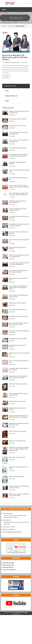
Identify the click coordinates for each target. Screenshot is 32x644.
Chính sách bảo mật (8, 567)
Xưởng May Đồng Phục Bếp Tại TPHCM (17, 163)
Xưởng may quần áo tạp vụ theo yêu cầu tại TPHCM (19, 394)
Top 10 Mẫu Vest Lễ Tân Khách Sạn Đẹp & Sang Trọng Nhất (19, 271)
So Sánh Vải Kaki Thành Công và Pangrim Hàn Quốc (18, 209)
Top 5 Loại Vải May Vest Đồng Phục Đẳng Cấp (19, 233)
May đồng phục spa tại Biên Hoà (18, 310)
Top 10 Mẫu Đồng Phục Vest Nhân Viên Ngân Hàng (18, 133)
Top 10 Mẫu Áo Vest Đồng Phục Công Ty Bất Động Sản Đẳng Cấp (19, 264)
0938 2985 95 (12, 529)
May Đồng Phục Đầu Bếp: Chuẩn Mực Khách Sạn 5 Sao (19, 424)
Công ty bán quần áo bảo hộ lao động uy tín (19, 171)
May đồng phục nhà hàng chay (17, 401)
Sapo (19, 614)
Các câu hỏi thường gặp (9, 570)
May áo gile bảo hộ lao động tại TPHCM (18, 346)
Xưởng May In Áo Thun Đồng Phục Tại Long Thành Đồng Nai (19, 225)
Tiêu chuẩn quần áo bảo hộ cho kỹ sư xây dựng (19, 217)
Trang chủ (4, 26)
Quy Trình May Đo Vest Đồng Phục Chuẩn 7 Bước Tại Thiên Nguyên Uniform (18, 288)
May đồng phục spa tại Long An (18, 303)
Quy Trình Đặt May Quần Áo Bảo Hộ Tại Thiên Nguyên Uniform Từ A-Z (19, 155)
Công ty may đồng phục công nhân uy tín (19, 240)
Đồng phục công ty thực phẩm (17, 457)
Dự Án (7, 91)
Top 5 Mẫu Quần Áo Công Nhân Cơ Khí (18, 178)
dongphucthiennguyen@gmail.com (14, 532)
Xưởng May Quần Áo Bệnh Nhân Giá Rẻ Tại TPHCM (19, 369)
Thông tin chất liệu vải (11, 96)
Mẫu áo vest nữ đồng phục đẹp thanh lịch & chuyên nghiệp (19, 495)
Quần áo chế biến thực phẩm (17, 477)
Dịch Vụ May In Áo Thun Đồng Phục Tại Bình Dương (19, 296)
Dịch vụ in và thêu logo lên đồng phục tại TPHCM (19, 332)
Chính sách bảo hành (8, 565)
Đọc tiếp (6, 77)
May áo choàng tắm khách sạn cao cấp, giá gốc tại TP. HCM (18, 324)
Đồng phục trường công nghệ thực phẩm (18, 468)
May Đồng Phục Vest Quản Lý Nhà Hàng (18, 279)
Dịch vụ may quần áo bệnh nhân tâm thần (19, 361)
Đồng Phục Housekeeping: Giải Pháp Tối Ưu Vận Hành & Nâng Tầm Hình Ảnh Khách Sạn (19, 449)
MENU (4, 10)
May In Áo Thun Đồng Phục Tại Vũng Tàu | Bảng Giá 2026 (19, 256)
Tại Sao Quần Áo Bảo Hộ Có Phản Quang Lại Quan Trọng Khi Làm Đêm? (19, 186)
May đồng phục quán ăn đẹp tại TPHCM (18, 409)
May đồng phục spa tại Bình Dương (19, 316)
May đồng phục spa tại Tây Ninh (18, 119)
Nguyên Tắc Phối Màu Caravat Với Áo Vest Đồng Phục (19, 112)
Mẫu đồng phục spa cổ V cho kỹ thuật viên (19, 354)
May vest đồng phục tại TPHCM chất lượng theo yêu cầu (19, 487)
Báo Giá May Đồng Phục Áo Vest (18, 148)
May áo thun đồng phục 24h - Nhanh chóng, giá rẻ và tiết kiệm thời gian (15, 57)
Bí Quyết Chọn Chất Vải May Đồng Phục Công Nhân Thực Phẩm (18, 377)
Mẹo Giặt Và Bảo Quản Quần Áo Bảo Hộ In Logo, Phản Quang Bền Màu (19, 194)
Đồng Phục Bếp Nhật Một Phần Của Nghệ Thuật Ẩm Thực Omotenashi (19, 416)
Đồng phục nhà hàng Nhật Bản (17, 441)
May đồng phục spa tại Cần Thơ (18, 126)
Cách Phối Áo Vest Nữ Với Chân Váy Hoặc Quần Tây (19, 141)
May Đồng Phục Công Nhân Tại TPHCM (17, 248)
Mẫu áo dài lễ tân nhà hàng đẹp (18, 431)
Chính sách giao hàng (8, 563)
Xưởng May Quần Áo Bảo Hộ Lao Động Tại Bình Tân (18, 202)
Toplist (7, 101)
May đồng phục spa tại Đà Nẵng (18, 339)
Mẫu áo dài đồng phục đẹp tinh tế (18, 384)
